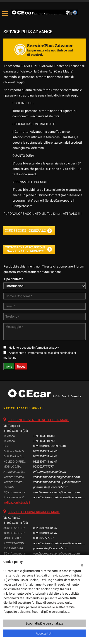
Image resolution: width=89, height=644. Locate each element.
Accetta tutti (44, 633)
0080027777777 (43, 467)
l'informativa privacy (45, 348)
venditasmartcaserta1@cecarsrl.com (57, 482)
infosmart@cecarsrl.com (49, 472)
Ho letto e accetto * (34, 348)
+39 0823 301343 (44, 436)
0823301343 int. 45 (45, 451)
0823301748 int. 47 (45, 462)
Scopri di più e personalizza (44, 623)
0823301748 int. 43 (45, 456)
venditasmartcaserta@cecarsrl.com (56, 477)
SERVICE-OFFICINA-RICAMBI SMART (34, 512)
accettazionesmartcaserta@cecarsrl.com (60, 497)
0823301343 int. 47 (45, 533)
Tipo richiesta (13, 279)
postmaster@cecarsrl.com (51, 487)
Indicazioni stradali (17, 502)
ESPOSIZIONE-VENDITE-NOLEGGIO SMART (38, 420)
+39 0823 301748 (44, 441)
